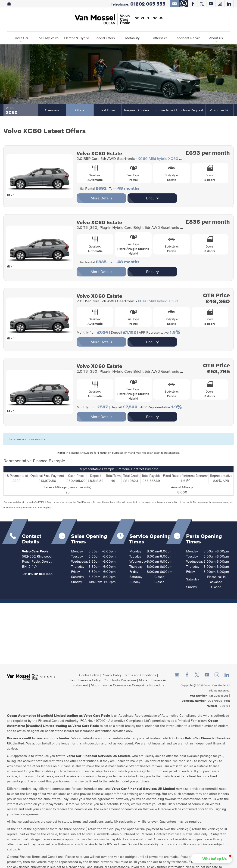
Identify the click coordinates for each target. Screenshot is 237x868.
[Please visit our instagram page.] (220, 4)
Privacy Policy (112, 675)
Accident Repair (188, 38)
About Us (216, 38)
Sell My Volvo (49, 38)
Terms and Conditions (140, 675)
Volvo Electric (220, 110)
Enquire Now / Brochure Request (178, 110)
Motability (132, 38)
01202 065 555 (148, 4)
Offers (80, 110)
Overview (52, 110)
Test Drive (108, 110)
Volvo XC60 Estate (99, 153)
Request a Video (136, 110)
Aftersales (160, 38)
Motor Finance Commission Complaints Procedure (128, 685)
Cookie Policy (89, 675)
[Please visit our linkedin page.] (229, 4)
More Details (101, 198)
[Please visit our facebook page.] (193, 4)
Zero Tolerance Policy (85, 680)
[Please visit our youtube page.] (211, 4)
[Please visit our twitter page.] (202, 4)
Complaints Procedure (120, 680)
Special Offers (105, 38)
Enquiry (152, 198)
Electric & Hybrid (77, 38)
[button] (212, 859)
